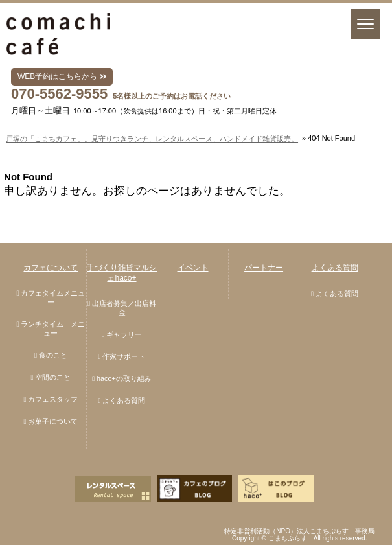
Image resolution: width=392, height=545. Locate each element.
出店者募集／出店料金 (124, 308)
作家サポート (124, 356)
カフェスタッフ (53, 399)
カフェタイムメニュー (53, 297)
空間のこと (53, 377)
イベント (193, 268)
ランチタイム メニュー (53, 329)
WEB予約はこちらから (62, 76)
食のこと (53, 355)
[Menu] (365, 24)
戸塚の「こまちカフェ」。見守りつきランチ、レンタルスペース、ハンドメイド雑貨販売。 (152, 139)
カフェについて (51, 268)
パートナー (264, 268)
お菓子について (53, 421)
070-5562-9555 (59, 94)
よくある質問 (124, 400)
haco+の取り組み (124, 378)
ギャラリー (124, 334)
